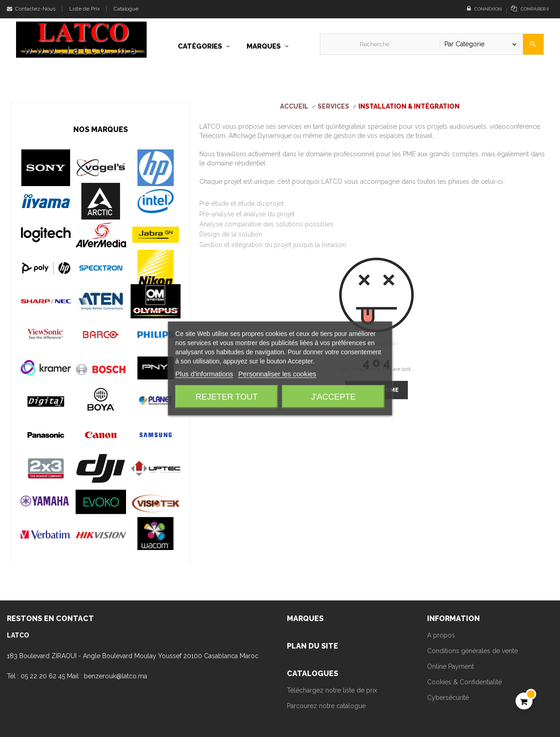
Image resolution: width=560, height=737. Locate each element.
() (530, 8)
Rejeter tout (227, 397)
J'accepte (333, 397)
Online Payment (450, 666)
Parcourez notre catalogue (326, 706)
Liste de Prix (85, 9)
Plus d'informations (204, 374)
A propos (441, 635)
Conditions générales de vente (472, 651)
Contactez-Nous (31, 9)
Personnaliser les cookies (277, 374)
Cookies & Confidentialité (464, 682)
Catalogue (126, 9)
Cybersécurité (448, 698)
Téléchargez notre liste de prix (332, 690)
